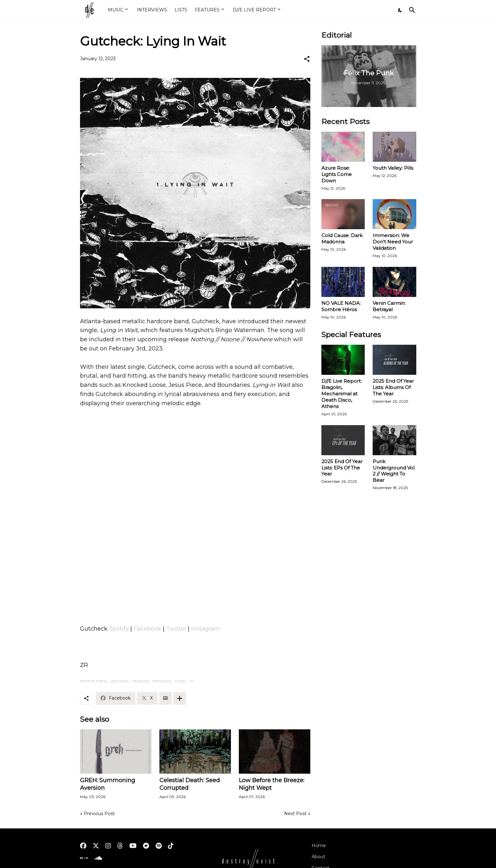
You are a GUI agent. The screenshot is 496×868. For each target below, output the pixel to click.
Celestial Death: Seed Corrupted (190, 784)
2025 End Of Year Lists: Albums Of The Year (393, 387)
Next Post (295, 814)
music (180, 681)
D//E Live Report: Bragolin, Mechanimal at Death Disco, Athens (341, 394)
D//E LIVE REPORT (254, 10)
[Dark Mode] (400, 10)
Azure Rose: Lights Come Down (337, 174)
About (318, 857)
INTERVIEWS (152, 10)
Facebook (147, 629)
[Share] (307, 59)
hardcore (140, 681)
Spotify (119, 629)
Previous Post (99, 814)
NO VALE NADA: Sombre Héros (341, 306)
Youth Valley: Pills (393, 168)
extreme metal (93, 681)
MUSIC (116, 10)
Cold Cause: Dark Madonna (342, 239)
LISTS (181, 10)
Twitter (176, 629)
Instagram (206, 629)
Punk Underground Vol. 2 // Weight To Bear (394, 471)
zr (192, 681)
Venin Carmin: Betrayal (389, 306)
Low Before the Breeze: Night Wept (272, 784)
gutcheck (119, 681)
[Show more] (180, 698)
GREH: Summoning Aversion (108, 784)
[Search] (411, 10)
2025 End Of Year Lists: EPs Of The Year (342, 468)
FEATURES (207, 10)
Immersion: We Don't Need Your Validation (393, 242)
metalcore (161, 681)
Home (319, 846)
